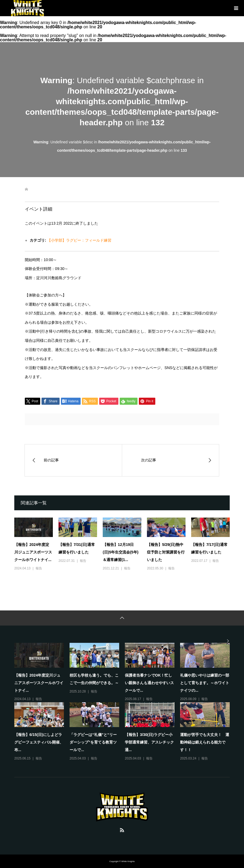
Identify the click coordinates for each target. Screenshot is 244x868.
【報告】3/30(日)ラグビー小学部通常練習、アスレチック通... (149, 742)
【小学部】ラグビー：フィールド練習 (79, 240)
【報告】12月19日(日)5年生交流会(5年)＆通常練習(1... (121, 552)
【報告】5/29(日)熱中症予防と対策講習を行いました (166, 552)
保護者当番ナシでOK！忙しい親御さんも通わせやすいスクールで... (149, 683)
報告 (39, 568)
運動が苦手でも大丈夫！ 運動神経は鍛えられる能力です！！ (205, 742)
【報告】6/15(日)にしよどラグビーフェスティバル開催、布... (39, 742)
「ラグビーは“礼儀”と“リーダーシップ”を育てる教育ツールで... (93, 742)
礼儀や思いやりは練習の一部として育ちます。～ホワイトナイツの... (205, 683)
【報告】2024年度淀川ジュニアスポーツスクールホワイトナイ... (33, 552)
